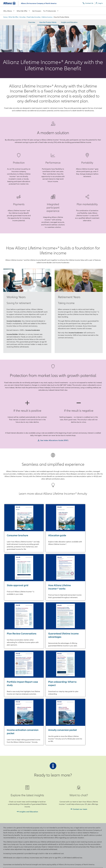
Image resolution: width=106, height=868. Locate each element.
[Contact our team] (79, 714)
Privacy (6, 863)
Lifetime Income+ (47, 17)
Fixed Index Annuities (34, 17)
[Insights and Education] (27, 717)
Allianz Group (85, 801)
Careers (32, 817)
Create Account (60, 822)
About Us (32, 801)
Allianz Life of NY (87, 805)
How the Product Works (48, 22)
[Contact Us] (88, 3)
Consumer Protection (62, 805)
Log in (57, 817)
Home (5, 17)
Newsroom (33, 809)
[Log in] (99, 3)
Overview (32, 22)
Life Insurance (8, 805)
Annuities (23, 17)
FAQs (57, 809)
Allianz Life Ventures (36, 832)
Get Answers (37, 11)
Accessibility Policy (37, 863)
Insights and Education (69, 22)
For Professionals (51, 11)
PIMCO (83, 816)
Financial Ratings (35, 805)
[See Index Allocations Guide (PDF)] (53, 440)
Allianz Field (33, 822)
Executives (33, 813)
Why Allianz (9, 11)
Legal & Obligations (20, 863)
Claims (57, 813)
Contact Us (59, 801)
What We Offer (23, 11)
